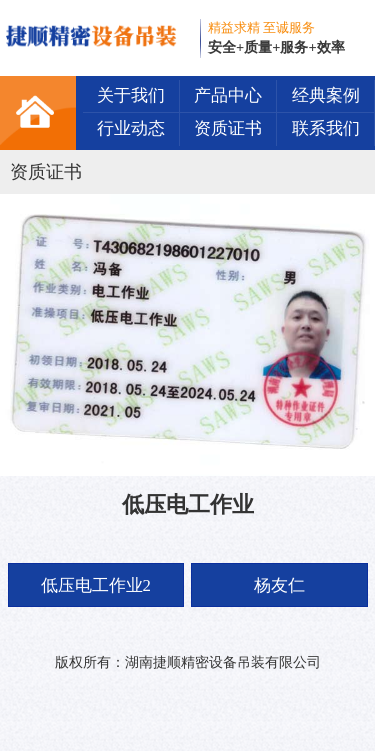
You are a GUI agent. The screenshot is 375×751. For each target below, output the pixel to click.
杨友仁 (279, 585)
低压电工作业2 (96, 585)
